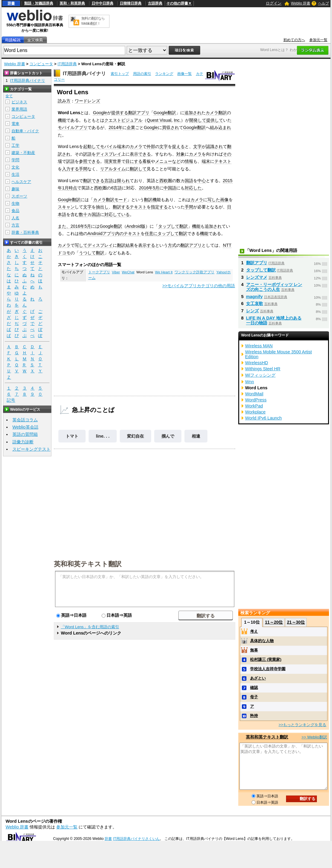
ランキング (164, 74)
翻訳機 (150, 200)
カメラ (136, 146)
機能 (62, 120)
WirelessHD (257, 363)
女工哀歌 (255, 304)
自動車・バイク (25, 131)
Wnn (250, 382)
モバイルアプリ (73, 127)
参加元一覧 (318, 40)
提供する (120, 113)
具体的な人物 (262, 641)
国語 (189, 181)
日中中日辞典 (103, 3)
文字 (164, 146)
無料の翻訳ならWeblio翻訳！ (93, 21)
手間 (83, 169)
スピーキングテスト (31, 449)
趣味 (15, 189)
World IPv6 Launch (264, 418)
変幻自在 (135, 436)
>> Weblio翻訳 (314, 737)
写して (81, 245)
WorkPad (254, 406)
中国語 (170, 188)
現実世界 (113, 161)
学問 (15, 160)
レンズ (252, 311)
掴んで (168, 436)
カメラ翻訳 (216, 113)
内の (119, 233)
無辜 (254, 650)
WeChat (128, 272)
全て (9, 96)
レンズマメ (257, 277)
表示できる (140, 154)
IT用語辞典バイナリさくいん (137, 839)
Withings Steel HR (263, 369)
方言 (15, 225)
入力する (70, 169)
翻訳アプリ (139, 113)
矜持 (254, 716)
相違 (196, 436)
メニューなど (168, 161)
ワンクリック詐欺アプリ (194, 272)
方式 (172, 245)
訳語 (87, 154)
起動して (92, 146)
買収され (171, 127)
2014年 (116, 127)
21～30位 (296, 622)
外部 (151, 146)
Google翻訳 (165, 113)
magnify (254, 297)
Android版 (136, 226)
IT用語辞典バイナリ (84, 74)
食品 (15, 211)
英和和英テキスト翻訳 (88, 564)
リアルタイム (113, 169)
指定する (159, 207)
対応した (193, 188)
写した (214, 200)
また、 (64, 226)
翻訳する (121, 207)
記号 (11, 400)
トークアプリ (99, 272)
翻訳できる (94, 181)
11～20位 (274, 622)
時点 (73, 188)
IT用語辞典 (67, 64)
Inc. (177, 120)
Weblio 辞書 (301, 3)
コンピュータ (41, 64)
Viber (116, 272)
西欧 (164, 181)
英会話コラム (25, 420)
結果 (130, 245)
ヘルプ (324, 3)
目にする (134, 161)
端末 (206, 161)
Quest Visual (159, 120)
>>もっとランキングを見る (302, 725)
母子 (254, 697)
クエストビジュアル (123, 120)
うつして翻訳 (92, 253)
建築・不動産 (23, 153)
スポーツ (19, 196)
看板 (147, 161)
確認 (254, 688)
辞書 (11, 3)
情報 (189, 161)
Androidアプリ (101, 233)
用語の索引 (142, 74)
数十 (83, 214)
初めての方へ (294, 40)
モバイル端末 (113, 146)
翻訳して (138, 169)
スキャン (66, 207)
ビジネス (19, 102)
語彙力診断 (23, 442)
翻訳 (121, 245)
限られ (123, 181)
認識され (214, 146)
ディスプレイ (109, 154)
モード (121, 200)
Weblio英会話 (25, 427)
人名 (15, 218)
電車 (15, 124)
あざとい (258, 678)
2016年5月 (149, 188)
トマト (72, 436)
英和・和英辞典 (72, 3)
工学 (15, 145)
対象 (181, 154)
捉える (178, 146)
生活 (15, 174)
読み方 (64, 101)
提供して (215, 120)
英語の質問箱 (25, 434)
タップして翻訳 (173, 226)
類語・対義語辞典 (39, 3)
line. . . (103, 436)
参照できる (90, 161)
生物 (15, 203)
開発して (198, 120)
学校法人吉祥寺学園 (268, 669)
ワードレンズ (87, 101)
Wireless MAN (259, 346)
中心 (202, 181)
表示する (147, 245)
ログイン (274, 3)
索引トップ (120, 74)
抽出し (102, 207)
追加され (193, 113)
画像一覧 (184, 74)
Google (100, 113)
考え (254, 631)
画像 (224, 200)
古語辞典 (155, 3)
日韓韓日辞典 (131, 3)
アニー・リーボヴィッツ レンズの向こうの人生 (274, 287)
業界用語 (19, 109)
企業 (131, 127)
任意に (151, 233)
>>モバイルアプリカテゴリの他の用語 (199, 286)
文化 (15, 167)
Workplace (256, 412)
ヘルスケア (21, 182)
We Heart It (164, 272)
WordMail (254, 394)
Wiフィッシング (260, 375)
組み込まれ (220, 127)
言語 (109, 181)
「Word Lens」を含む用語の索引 (90, 627)
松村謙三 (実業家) (266, 659)
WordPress (256, 400)
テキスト (223, 161)
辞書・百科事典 (25, 232)
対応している (117, 214)
